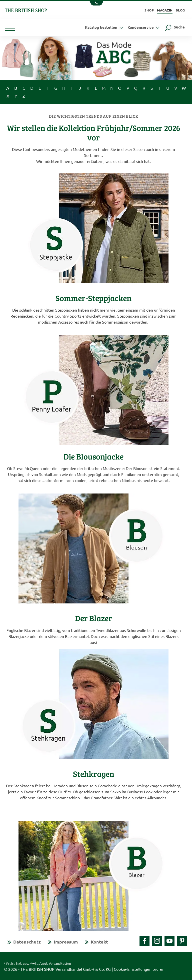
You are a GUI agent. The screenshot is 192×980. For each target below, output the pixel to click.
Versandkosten (60, 963)
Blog (180, 10)
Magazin (165, 10)
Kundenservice (144, 27)
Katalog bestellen (105, 27)
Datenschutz (27, 942)
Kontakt (99, 942)
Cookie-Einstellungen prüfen (139, 969)
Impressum (66, 942)
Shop (149, 10)
